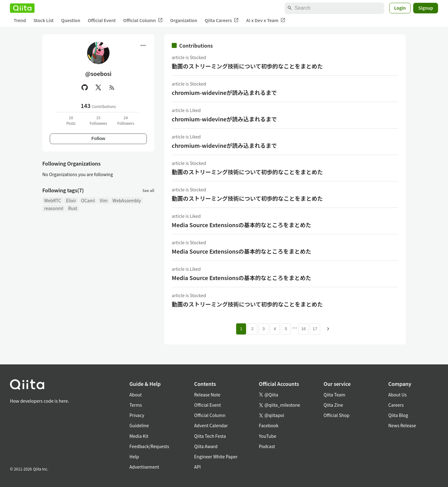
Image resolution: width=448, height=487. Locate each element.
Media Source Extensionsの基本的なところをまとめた (241, 225)
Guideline (139, 425)
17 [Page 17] (315, 329)
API (197, 467)
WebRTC (53, 200)
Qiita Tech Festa (210, 436)
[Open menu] (143, 45)
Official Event (102, 20)
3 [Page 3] (263, 329)
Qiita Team (334, 395)
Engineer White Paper (216, 457)
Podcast (267, 446)
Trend (20, 20)
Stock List (43, 20)
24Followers (126, 120)
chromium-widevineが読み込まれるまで (224, 92)
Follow (98, 138)
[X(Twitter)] (98, 87)
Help (134, 457)
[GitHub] (85, 87)
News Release (402, 425)
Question (71, 20)
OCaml (88, 200)
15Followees (98, 120)
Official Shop (336, 415)
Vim (104, 200)
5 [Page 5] (286, 329)
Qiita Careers (222, 20)
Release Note (207, 395)
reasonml (54, 208)
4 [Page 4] (275, 329)
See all (148, 190)
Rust (73, 208)
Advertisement (144, 467)
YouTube (268, 436)
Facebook (269, 425)
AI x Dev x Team (266, 20)
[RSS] (112, 87)
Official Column (143, 20)
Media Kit (139, 436)
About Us (397, 395)
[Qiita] (22, 8)
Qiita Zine (333, 405)
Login (400, 8)
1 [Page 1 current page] (241, 329)
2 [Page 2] (252, 329)
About (135, 395)
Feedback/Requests (149, 446)
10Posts (71, 120)
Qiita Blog (398, 415)
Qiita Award (206, 446)
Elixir (71, 200)
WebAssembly (127, 200)
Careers (396, 405)
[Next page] (328, 329)
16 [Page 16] (303, 329)
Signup (426, 8)
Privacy (137, 415)
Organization (184, 20)
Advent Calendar (211, 425)
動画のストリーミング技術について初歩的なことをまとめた (247, 66)
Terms (136, 405)
